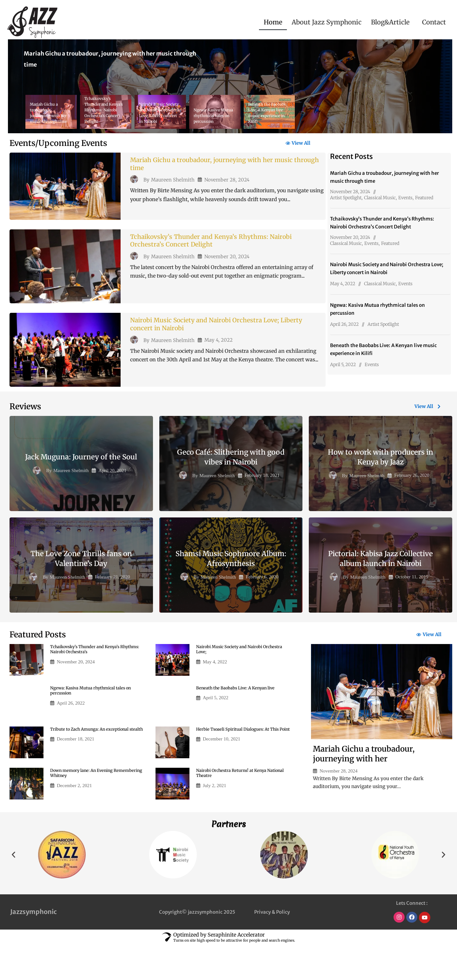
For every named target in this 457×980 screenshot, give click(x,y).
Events (405, 198)
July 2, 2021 (215, 822)
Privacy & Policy (272, 947)
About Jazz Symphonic (327, 22)
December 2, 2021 (74, 822)
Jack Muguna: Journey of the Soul (81, 491)
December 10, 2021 (222, 781)
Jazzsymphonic (33, 947)
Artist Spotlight (346, 198)
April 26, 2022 (344, 324)
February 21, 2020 (112, 611)
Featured (424, 198)
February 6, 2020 (262, 611)
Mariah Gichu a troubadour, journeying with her (364, 789)
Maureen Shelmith (173, 183)
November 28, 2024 (227, 183)
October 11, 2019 (412, 611)
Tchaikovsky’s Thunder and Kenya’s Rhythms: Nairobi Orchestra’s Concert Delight (222, 258)
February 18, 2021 (262, 510)
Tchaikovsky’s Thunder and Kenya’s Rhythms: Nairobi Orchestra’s (88, 685)
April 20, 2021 (112, 505)
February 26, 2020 (412, 510)
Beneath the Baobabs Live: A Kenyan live (238, 723)
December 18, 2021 (76, 781)
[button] (392, 22)
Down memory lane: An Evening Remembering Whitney (84, 809)
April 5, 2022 (343, 365)
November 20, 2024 (227, 275)
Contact (434, 22)
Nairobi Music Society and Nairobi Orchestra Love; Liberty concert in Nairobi (215, 350)
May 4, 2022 (219, 367)
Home (273, 22)
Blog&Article (390, 22)
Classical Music (380, 198)
